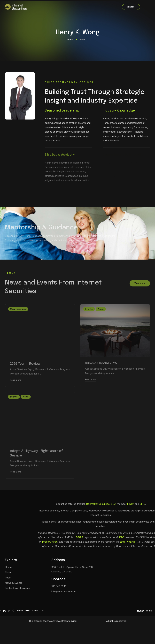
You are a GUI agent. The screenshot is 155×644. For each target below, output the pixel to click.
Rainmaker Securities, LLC (101, 504)
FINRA (131, 504)
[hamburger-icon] (148, 7)
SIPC (142, 504)
